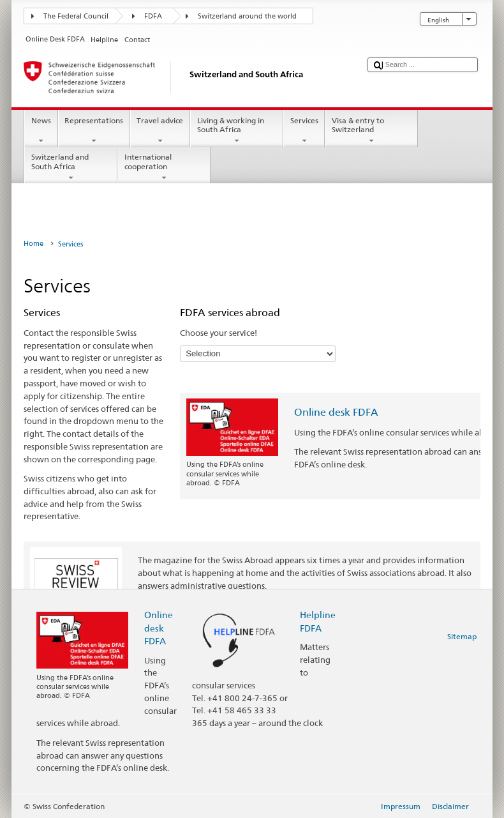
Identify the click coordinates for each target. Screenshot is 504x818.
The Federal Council (76, 16)
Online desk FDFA (336, 412)
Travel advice (160, 131)
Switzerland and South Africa (71, 167)
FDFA (153, 16)
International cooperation (164, 167)
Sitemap (462, 636)
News (41, 131)
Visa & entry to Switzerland (371, 131)
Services (304, 131)
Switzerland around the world (247, 16)
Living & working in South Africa (237, 131)
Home (33, 244)
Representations (94, 131)
